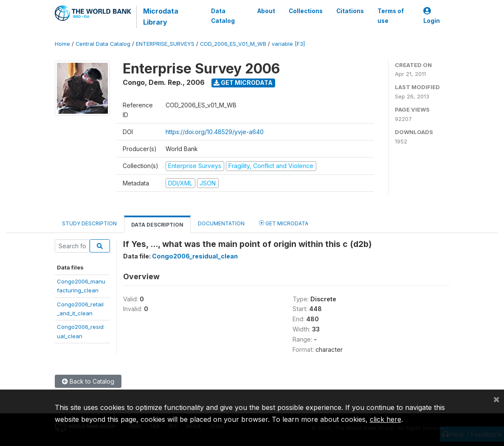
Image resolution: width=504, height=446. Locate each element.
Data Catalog (223, 16)
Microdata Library (161, 17)
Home (62, 44)
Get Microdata (243, 83)
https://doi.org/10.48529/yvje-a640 (215, 132)
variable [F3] (288, 44)
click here (386, 419)
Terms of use (391, 16)
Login (432, 16)
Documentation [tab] (221, 223)
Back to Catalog (88, 381)
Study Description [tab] (89, 223)
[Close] (496, 399)
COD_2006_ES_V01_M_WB (233, 44)
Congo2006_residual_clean (195, 256)
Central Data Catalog (103, 44)
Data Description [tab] (157, 225)
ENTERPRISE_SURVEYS (165, 44)
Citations (350, 11)
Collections (306, 11)
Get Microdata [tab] (284, 223)
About (266, 11)
